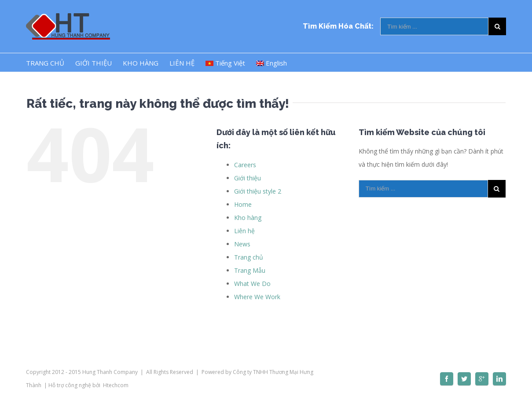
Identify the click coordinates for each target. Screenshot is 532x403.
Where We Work (257, 297)
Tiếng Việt (225, 63)
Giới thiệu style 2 (258, 191)
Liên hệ (244, 231)
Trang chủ (249, 257)
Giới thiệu (248, 178)
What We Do (252, 284)
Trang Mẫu (250, 270)
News (242, 244)
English (272, 63)
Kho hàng (248, 218)
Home (243, 204)
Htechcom (116, 385)
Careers (245, 165)
